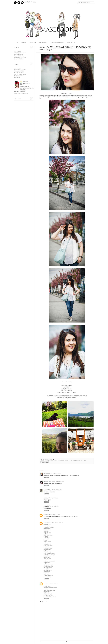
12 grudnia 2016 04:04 (54, 583)
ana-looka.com (48, 515)
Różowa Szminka (48, 473)
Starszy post (92, 641)
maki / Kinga (49, 459)
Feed (15, 3)
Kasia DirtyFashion (49, 490)
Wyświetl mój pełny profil (21, 94)
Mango (64, 460)
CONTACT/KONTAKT (71, 43)
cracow (47, 460)
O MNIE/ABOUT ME (19, 54)
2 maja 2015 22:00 (58, 490)
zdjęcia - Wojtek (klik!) (67, 382)
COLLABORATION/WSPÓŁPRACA (57, 43)
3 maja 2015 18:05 (56, 515)
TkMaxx (78, 460)
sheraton (73, 460)
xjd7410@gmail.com (49, 523)
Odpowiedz (46, 477)
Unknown (46, 583)
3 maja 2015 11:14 (54, 498)
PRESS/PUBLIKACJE (43, 43)
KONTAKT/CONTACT (19, 56)
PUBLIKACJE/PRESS (19, 59)
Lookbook (27, 2)
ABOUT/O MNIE (33, 43)
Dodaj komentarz (44, 602)
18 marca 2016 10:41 (59, 523)
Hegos (55, 460)
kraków (60, 460)
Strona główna (18, 51)
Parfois (68, 460)
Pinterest (33, 2)
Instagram (22, 3)
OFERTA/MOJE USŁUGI (20, 53)
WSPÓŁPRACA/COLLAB (20, 58)
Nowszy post (41, 641)
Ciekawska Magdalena (49, 482)
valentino (83, 460)
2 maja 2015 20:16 (57, 473)
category (24, 43)
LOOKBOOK (17, 77)
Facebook (19, 3)
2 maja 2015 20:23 (60, 482)
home (17, 43)
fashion (51, 460)
